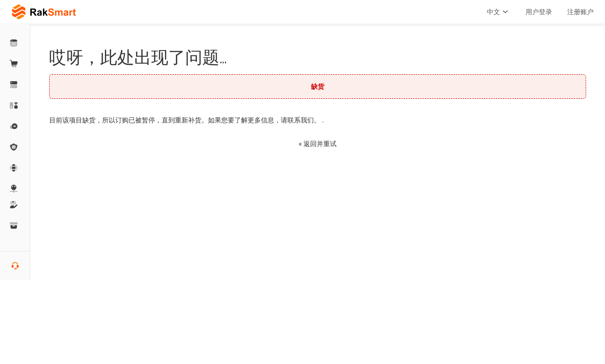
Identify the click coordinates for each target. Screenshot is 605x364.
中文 (499, 12)
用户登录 (539, 12)
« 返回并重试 (318, 144)
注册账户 (580, 12)
